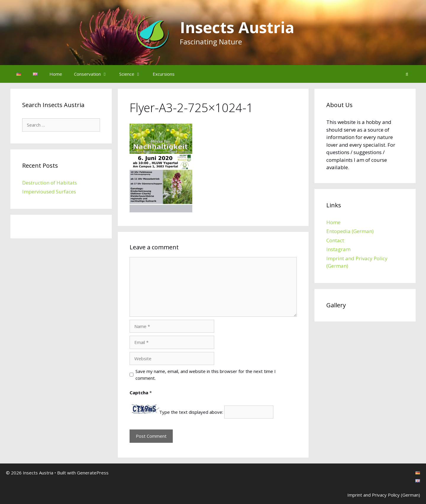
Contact (335, 240)
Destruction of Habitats (50, 183)
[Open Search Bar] (407, 74)
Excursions (164, 74)
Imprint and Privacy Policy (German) (384, 495)
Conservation (94, 74)
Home (56, 74)
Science (133, 74)
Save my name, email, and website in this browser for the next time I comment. (206, 375)
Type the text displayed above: (191, 412)
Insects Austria (237, 27)
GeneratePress (93, 473)
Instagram (338, 249)
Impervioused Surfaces (49, 192)
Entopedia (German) (350, 231)
